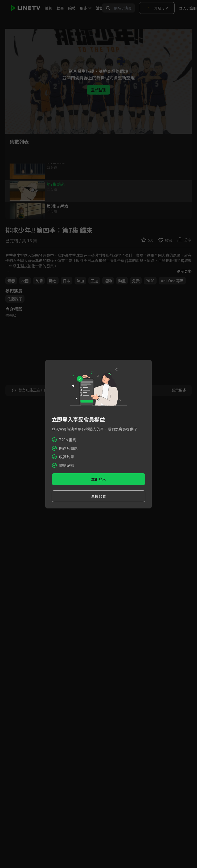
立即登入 (98, 479)
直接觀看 (98, 496)
